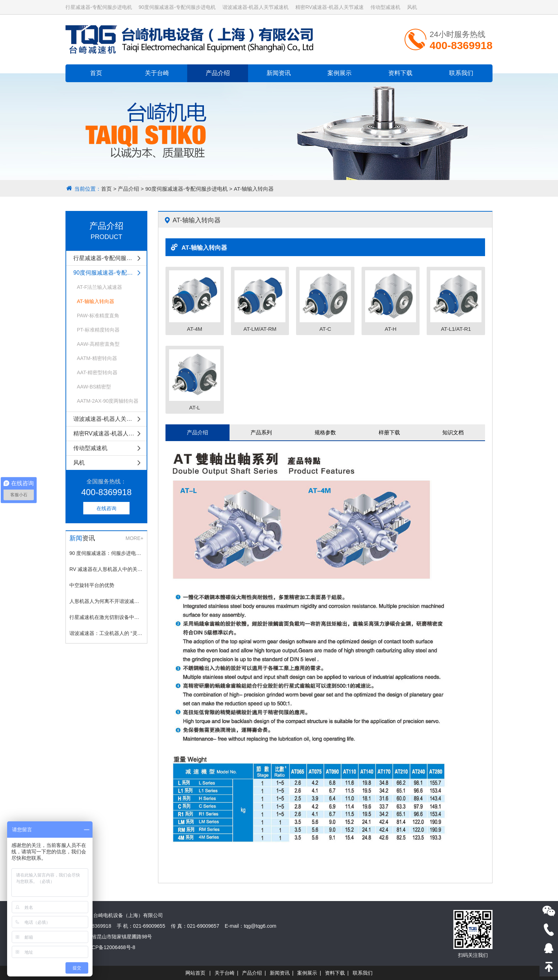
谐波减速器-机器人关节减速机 (256, 7)
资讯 (82, 538)
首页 (96, 73)
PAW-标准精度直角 (98, 316)
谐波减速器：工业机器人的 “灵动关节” (106, 633)
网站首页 (195, 973)
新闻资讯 (279, 73)
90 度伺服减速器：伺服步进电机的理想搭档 (106, 553)
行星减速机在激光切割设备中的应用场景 (106, 617)
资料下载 (400, 73)
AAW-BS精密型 (94, 387)
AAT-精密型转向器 (97, 372)
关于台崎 (157, 73)
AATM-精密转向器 (97, 358)
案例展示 (339, 73)
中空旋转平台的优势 (92, 585)
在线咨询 (106, 508)
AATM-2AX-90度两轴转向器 (108, 401)
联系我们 (461, 73)
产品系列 (261, 432)
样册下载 (389, 432)
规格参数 (325, 432)
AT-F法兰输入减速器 (99, 287)
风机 (412, 7)
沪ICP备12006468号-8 (110, 947)
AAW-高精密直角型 (98, 344)
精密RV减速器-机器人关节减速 (330, 7)
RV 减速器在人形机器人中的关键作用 (106, 569)
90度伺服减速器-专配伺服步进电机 (177, 7)
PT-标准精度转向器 (98, 330)
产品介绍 (218, 73)
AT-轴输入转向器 (254, 189)
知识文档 (453, 432)
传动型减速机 (385, 7)
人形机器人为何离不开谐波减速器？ (106, 601)
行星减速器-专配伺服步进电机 (99, 7)
